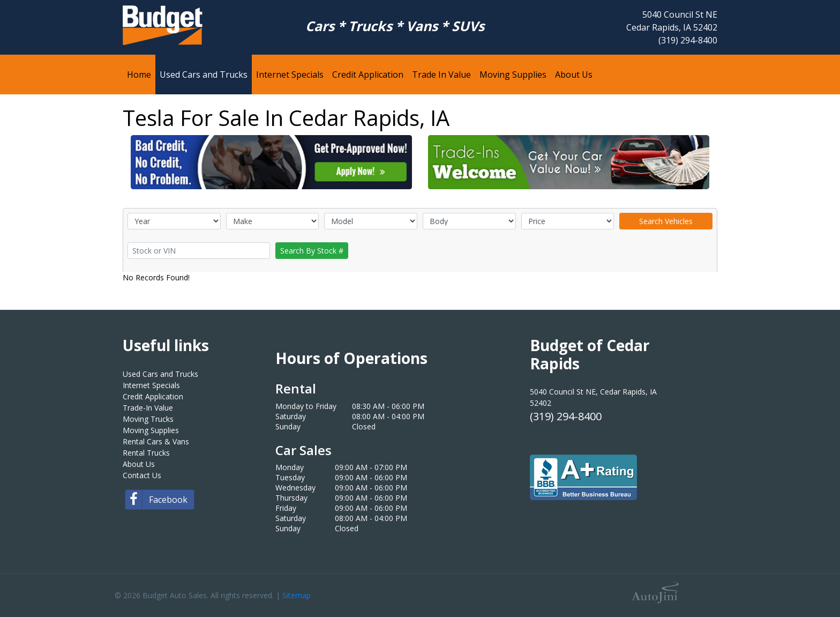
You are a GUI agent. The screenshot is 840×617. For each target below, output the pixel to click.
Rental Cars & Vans (156, 441)
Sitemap (297, 595)
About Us (139, 464)
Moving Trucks (148, 419)
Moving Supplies (151, 430)
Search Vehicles (666, 221)
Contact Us (142, 475)
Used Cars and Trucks (160, 374)
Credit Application (153, 396)
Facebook (156, 500)
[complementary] (808, 585)
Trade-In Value (148, 408)
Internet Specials (151, 385)
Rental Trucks (146, 453)
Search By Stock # (312, 251)
